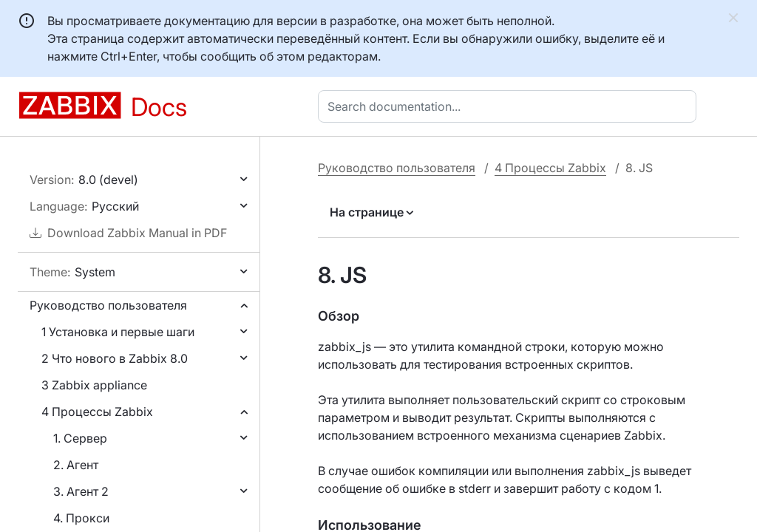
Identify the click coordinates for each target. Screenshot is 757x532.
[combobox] (510, 106)
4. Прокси (81, 518)
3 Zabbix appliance (94, 385)
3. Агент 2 (81, 491)
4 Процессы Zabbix (97, 412)
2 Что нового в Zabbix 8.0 (115, 358)
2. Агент (76, 465)
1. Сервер (80, 438)
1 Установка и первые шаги (118, 332)
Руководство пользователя (108, 305)
